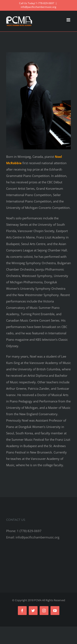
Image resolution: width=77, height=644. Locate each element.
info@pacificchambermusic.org (38, 7)
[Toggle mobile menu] (69, 20)
